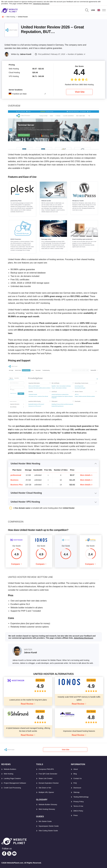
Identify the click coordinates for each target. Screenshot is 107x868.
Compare (16, 564)
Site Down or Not (45, 788)
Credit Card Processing (12, 788)
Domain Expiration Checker (49, 783)
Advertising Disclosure (41, 4)
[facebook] (4, 854)
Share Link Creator (46, 778)
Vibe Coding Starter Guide (48, 831)
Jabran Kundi (26, 54)
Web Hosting (8, 774)
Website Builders (10, 769)
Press (75, 815)
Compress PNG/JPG (46, 769)
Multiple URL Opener (46, 792)
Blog (75, 774)
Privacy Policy (79, 802)
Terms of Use (78, 806)
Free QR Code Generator (48, 774)
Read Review (27, 704)
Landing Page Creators (12, 778)
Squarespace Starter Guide (49, 826)
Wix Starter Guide (45, 821)
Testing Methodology (81, 797)
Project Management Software (15, 783)
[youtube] (14, 854)
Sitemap (76, 792)
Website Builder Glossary (48, 805)
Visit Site (80, 92)
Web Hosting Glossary (47, 809)
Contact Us (77, 778)
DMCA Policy (78, 811)
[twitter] (9, 854)
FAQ (75, 783)
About (76, 769)
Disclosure (77, 788)
